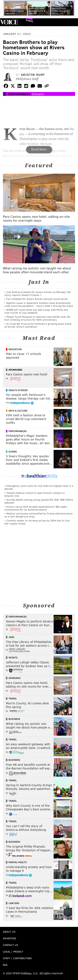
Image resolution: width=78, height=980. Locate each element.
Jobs (11, 637)
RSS (5, 965)
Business (14, 719)
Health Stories (18, 390)
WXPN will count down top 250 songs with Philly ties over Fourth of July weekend (36, 311)
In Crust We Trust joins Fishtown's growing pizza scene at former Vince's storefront (38, 325)
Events (29, 21)
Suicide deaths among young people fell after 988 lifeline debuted (39, 501)
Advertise (10, 938)
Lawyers (14, 903)
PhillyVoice (9, 22)
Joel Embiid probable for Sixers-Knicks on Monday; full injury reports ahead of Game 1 (38, 293)
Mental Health (18, 862)
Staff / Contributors (17, 958)
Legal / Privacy (13, 952)
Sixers (13, 452)
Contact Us (11, 945)
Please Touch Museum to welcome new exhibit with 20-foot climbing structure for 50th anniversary (38, 318)
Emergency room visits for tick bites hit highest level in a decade (39, 487)
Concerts (38, 94)
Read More (39, 149)
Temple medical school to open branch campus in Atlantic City (35, 494)
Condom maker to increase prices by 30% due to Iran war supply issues (37, 522)
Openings (15, 678)
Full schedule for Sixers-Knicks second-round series (37, 299)
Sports (13, 658)
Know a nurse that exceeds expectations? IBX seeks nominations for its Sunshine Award (36, 508)
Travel (13, 698)
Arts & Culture (18, 411)
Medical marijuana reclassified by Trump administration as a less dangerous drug (39, 515)
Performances (19, 94)
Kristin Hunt (33, 75)
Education (15, 349)
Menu (72, 22)
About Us (9, 932)
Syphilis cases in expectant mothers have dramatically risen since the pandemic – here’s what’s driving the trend (39, 304)
